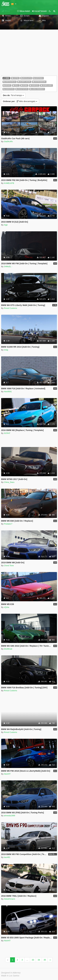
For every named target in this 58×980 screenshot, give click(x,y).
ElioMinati (8, 649)
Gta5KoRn (8, 141)
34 (39, 960)
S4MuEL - (8, 266)
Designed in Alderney (11, 973)
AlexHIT (7, 774)
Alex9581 (8, 392)
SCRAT (7, 433)
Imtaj (6, 350)
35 (45, 960)
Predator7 (8, 524)
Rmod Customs (11, 308)
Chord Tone (9, 566)
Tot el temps (13, 95)
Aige (6, 225)
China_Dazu (9, 482)
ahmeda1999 (10, 816)
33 (33, 960)
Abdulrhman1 (9, 899)
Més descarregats (20, 101)
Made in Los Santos (10, 976)
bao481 (7, 857)
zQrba (7, 607)
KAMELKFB (9, 183)
